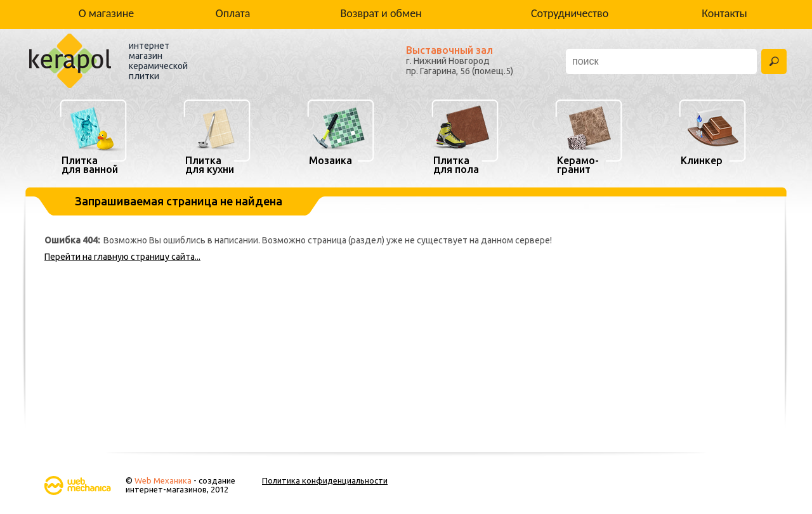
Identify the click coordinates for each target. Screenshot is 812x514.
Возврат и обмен (381, 13)
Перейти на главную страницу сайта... (122, 257)
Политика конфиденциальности (325, 480)
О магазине (107, 13)
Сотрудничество (570, 13)
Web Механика (163, 480)
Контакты (724, 13)
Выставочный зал (449, 50)
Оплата (233, 13)
